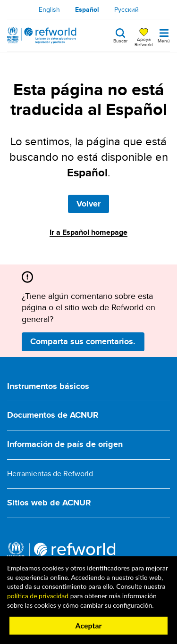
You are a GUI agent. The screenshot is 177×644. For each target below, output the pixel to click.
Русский (126, 9)
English (49, 9)
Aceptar (88, 625)
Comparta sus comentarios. (83, 341)
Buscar (120, 40)
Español (87, 9)
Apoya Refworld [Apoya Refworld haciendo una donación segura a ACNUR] (144, 41)
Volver (88, 204)
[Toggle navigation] (164, 35)
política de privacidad (38, 596)
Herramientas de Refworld (50, 474)
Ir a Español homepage (88, 232)
